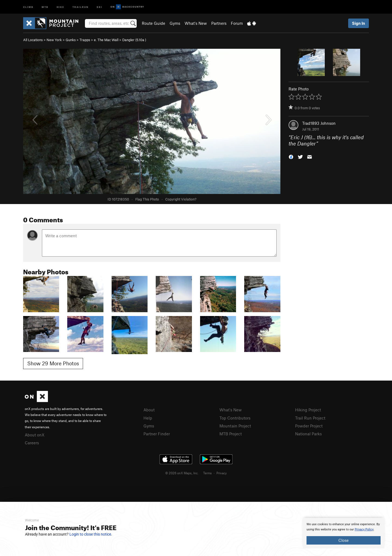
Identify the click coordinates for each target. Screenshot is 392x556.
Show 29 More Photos (53, 363)
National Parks (308, 434)
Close (344, 540)
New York (54, 40)
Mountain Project (235, 426)
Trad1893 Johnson (319, 123)
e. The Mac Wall (106, 40)
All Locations (33, 40)
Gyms (175, 23)
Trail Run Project (310, 418)
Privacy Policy (364, 529)
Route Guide (154, 23)
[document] (344, 533)
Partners (219, 23)
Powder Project (309, 426)
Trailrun (80, 7)
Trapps (85, 40)
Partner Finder (157, 434)
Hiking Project (308, 410)
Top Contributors (235, 418)
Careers (32, 443)
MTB (45, 7)
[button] (291, 156)
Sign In (359, 23)
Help (148, 418)
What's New (196, 23)
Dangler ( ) (134, 40)
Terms (207, 473)
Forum (237, 23)
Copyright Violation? (181, 199)
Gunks (71, 40)
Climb (28, 7)
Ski (99, 7)
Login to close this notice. (91, 534)
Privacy (222, 473)
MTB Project (231, 434)
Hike (60, 7)
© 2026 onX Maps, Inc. (182, 473)
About (149, 410)
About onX (35, 435)
